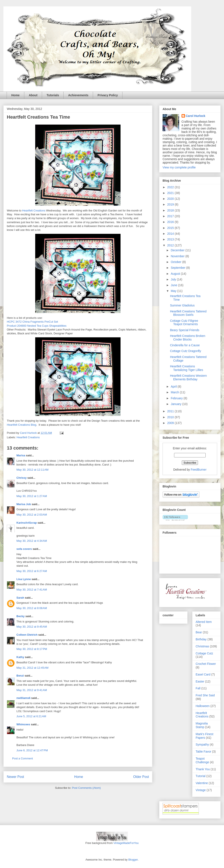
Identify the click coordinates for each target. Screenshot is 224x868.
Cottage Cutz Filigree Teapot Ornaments (184, 323)
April (174, 387)
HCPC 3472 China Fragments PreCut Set (32, 322)
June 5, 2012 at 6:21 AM (31, 716)
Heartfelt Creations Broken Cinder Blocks (188, 338)
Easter (200, 681)
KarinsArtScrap (27, 523)
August (176, 274)
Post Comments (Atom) (86, 788)
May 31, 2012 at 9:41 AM (32, 690)
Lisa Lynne (24, 579)
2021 (171, 193)
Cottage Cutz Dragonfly (186, 351)
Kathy (20, 657)
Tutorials (53, 95)
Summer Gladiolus (182, 305)
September (178, 268)
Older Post (141, 777)
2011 (171, 411)
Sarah (20, 598)
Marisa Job (24, 504)
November (178, 256)
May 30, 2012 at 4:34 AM (32, 541)
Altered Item (204, 622)
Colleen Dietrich (27, 635)
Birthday (201, 639)
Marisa (21, 455)
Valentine (202, 783)
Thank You (203, 769)
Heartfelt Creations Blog (22, 425)
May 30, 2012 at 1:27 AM (32, 496)
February (177, 398)
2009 (171, 423)
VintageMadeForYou (126, 843)
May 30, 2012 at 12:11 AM (32, 470)
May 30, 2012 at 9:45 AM (32, 627)
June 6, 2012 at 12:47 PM (32, 750)
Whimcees (23, 724)
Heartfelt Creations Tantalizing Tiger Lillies (187, 368)
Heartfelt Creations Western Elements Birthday (188, 377)
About (33, 95)
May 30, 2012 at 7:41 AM (32, 590)
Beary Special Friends (185, 330)
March (175, 392)
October (176, 262)
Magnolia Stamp (202, 725)
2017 (171, 216)
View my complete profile (179, 167)
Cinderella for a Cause (185, 345)
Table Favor (203, 752)
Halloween (203, 706)
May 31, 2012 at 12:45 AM (32, 668)
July (174, 279)
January (176, 404)
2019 (171, 204)
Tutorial (201, 776)
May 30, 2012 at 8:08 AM (32, 608)
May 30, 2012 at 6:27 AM (32, 571)
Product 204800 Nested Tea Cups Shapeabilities (37, 326)
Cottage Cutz (204, 653)
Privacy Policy (108, 95)
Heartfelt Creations (34, 211)
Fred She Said (205, 695)
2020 (171, 199)
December (178, 250)
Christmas (202, 646)
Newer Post (15, 777)
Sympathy (202, 744)
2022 (171, 187)
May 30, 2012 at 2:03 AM (32, 515)
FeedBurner (199, 470)
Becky (20, 616)
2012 (171, 245)
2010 (171, 417)
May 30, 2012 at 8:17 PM (32, 649)
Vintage (201, 790)
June (174, 285)
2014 (171, 234)
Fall (198, 688)
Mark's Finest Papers (204, 736)
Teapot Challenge (202, 760)
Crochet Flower (206, 664)
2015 (171, 228)
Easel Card (203, 674)
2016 (171, 222)
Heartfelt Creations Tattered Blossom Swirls (188, 313)
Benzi (20, 676)
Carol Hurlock (196, 116)
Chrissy (22, 478)
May (174, 291)
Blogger (133, 860)
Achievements (78, 95)
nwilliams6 (23, 698)
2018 (171, 210)
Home (15, 95)
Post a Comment (23, 758)
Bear (199, 632)
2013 (171, 239)
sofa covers (24, 549)
